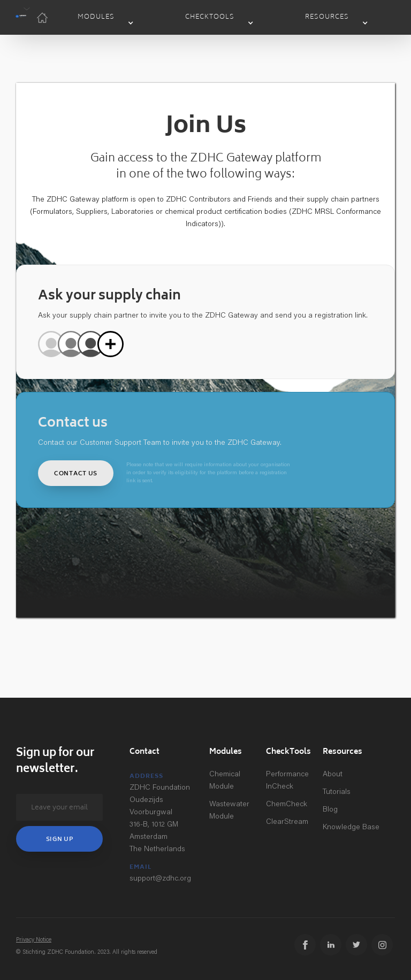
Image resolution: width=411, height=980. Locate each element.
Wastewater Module (229, 811)
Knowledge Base (351, 828)
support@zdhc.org (160, 879)
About (333, 775)
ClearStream (287, 822)
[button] (21, 18)
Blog (330, 810)
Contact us (76, 474)
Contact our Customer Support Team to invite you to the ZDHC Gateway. (160, 443)
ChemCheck (287, 805)
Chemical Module (225, 781)
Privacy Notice (34, 940)
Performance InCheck (287, 781)
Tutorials (337, 792)
